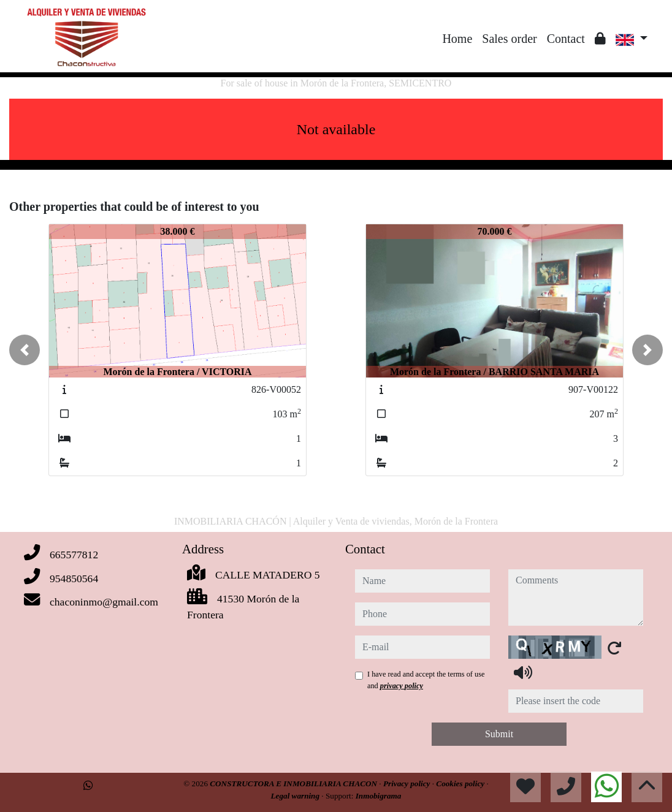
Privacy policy (408, 784)
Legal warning (296, 796)
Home (457, 39)
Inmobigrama (379, 796)
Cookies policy (461, 784)
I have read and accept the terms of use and (426, 680)
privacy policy (402, 686)
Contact (566, 39)
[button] (25, 350)
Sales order (509, 39)
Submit (499, 734)
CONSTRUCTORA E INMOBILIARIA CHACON (294, 784)
